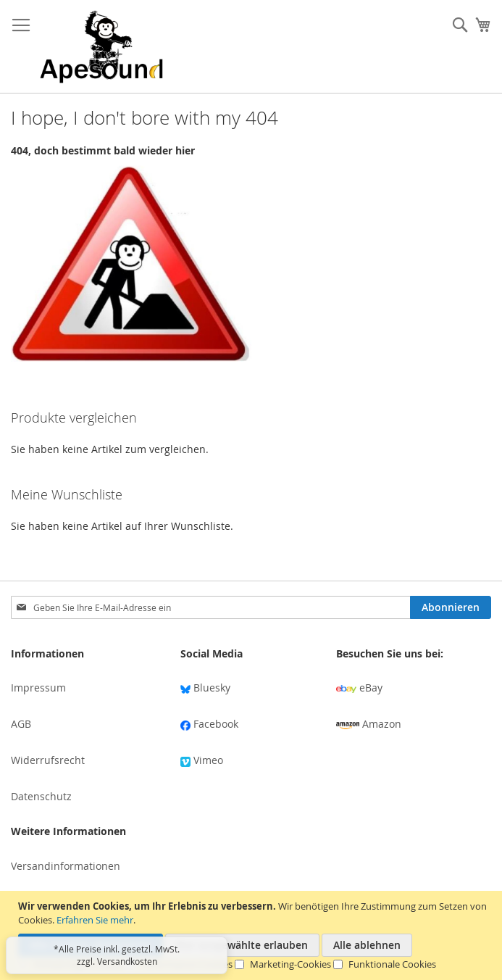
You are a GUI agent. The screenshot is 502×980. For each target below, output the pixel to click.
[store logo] (101, 47)
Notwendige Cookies (78, 964)
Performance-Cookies (186, 964)
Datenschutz (41, 796)
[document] (253, 935)
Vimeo (202, 760)
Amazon (369, 724)
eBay (359, 688)
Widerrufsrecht (48, 760)
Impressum (38, 688)
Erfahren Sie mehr (95, 920)
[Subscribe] (451, 607)
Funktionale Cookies (392, 964)
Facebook (209, 724)
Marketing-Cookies (290, 964)
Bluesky (205, 688)
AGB (21, 724)
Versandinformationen (66, 866)
